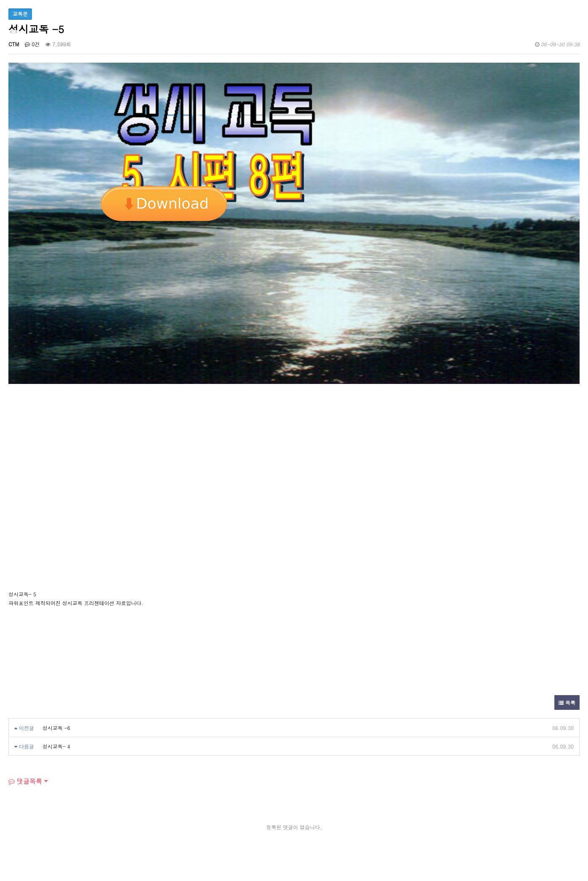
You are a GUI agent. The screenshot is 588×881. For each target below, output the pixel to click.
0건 (32, 44)
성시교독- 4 (56, 746)
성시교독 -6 (56, 728)
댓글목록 (25, 781)
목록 (567, 702)
